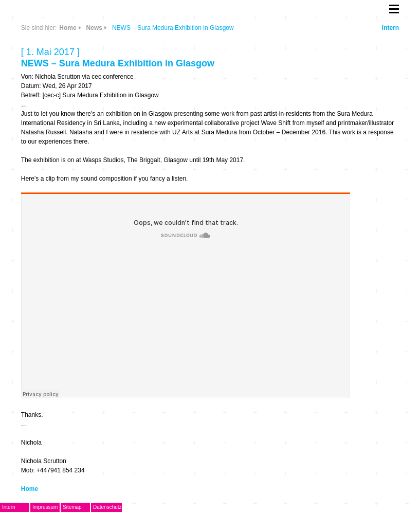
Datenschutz (107, 507)
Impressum (45, 507)
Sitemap (72, 507)
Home (68, 28)
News (94, 28)
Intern (390, 28)
